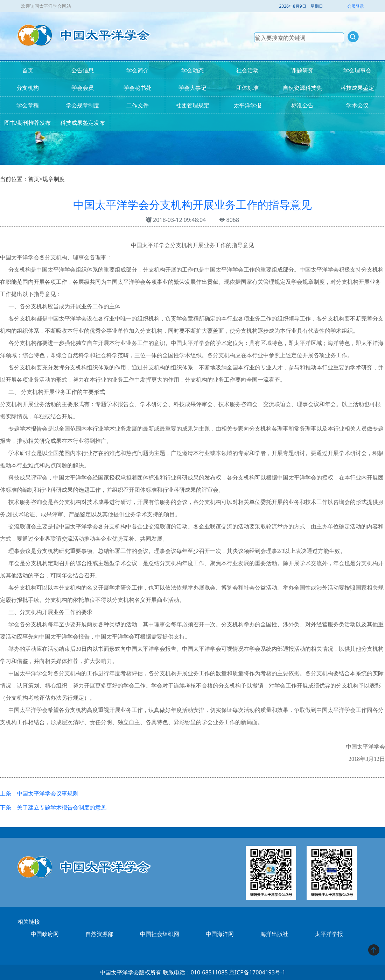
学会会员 (83, 88)
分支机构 (28, 88)
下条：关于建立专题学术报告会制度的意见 (53, 807)
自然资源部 (99, 934)
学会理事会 (357, 70)
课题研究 (302, 70)
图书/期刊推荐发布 (28, 123)
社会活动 (247, 70)
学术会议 (357, 105)
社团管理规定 (192, 105)
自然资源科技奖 (302, 88)
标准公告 (302, 105)
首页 (28, 70)
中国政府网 (45, 934)
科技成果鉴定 (357, 88)
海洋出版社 (274, 934)
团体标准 (247, 88)
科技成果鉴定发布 (83, 123)
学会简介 (138, 70)
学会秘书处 (138, 88)
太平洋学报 (247, 105)
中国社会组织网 (160, 934)
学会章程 (28, 105)
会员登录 (356, 6)
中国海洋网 (220, 934)
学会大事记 (192, 88)
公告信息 (83, 70)
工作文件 (138, 105)
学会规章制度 (83, 105)
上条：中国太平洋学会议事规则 (39, 793)
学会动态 (192, 70)
